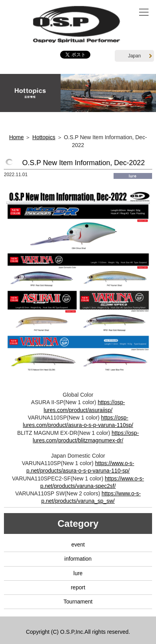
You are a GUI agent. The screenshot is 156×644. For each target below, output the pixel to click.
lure (78, 573)
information (78, 559)
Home (16, 137)
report (78, 587)
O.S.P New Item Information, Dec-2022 (84, 163)
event (78, 545)
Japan (140, 56)
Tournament (78, 602)
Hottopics (44, 137)
